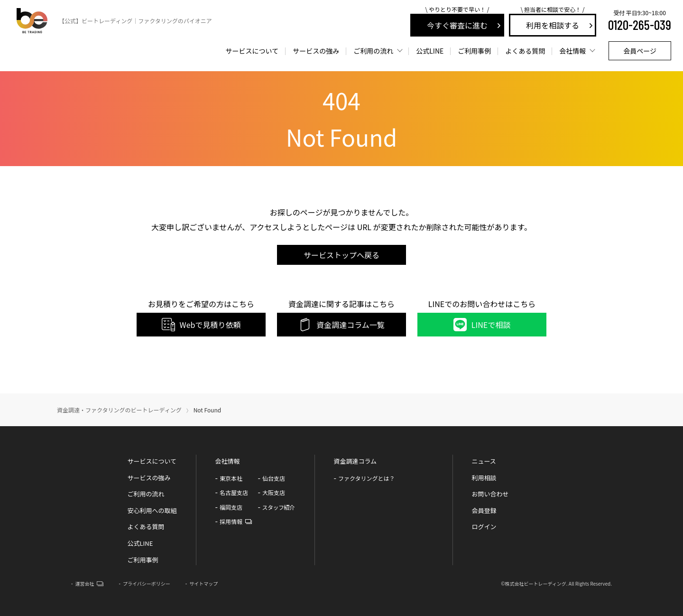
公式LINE (140, 543)
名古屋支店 (234, 492)
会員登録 (484, 510)
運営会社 (84, 583)
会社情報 (572, 51)
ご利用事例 (474, 51)
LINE (430, 51)
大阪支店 (274, 492)
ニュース (484, 461)
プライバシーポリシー (147, 583)
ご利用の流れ (373, 51)
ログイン (484, 527)
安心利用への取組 (152, 510)
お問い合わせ (490, 494)
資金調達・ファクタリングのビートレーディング (119, 410)
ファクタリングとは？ (367, 478)
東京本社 (231, 478)
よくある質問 (525, 51)
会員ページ (640, 51)
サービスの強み (316, 51)
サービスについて (252, 51)
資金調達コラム (355, 461)
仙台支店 (274, 478)
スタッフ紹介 (279, 507)
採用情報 (231, 521)
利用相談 (484, 478)
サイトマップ (203, 583)
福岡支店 (231, 507)
